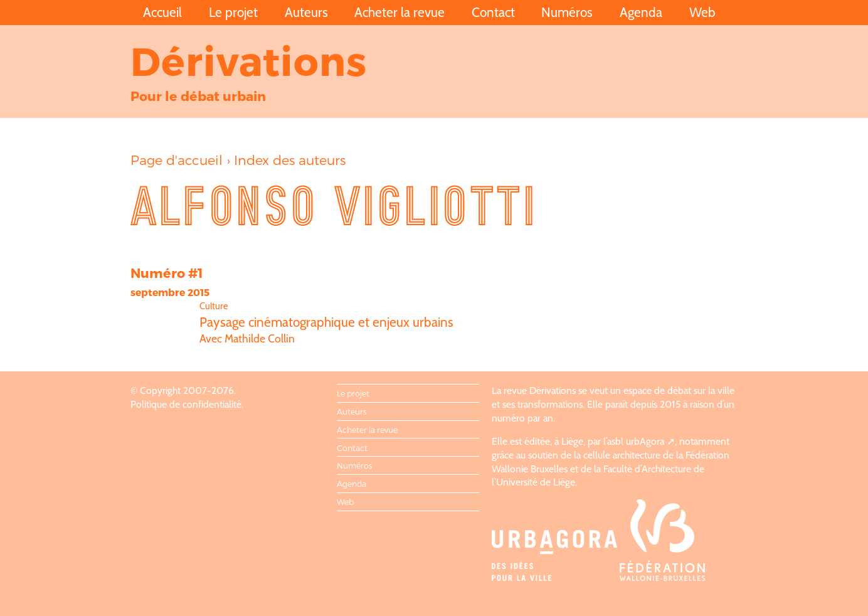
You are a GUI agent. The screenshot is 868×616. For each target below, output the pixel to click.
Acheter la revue (400, 12)
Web (702, 12)
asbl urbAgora (636, 441)
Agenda (641, 12)
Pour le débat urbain (198, 96)
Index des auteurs (290, 160)
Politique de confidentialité (186, 404)
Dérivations (249, 60)
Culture (214, 306)
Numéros (567, 12)
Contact (493, 12)
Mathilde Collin (260, 338)
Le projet (233, 12)
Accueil (162, 12)
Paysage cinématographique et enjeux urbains (326, 322)
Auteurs (306, 12)
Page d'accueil (177, 160)
